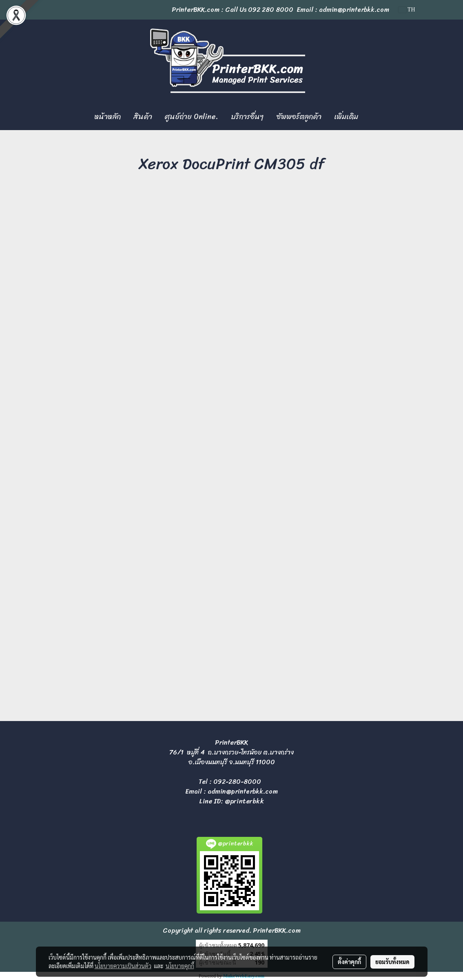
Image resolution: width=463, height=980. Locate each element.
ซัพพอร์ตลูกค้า (299, 117)
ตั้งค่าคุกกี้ (349, 962)
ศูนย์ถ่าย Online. (192, 117)
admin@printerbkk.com (243, 791)
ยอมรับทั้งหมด (392, 962)
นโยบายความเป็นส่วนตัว (123, 966)
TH (407, 10)
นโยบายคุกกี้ (180, 966)
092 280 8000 (271, 10)
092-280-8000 (237, 782)
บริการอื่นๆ (247, 117)
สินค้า (143, 117)
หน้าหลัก (107, 117)
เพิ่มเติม (346, 117)
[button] (372, 117)
